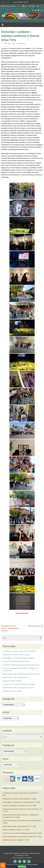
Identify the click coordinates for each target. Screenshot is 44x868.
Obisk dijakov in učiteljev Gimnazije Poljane (18, 658)
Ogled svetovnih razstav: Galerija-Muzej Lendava (10, 628)
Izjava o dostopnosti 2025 (21, 2)
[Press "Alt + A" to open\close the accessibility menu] (3, 865)
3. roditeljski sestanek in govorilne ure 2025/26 (19, 651)
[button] (22, 16)
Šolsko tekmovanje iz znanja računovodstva (18, 688)
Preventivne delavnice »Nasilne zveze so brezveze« (21, 665)
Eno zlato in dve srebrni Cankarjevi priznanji (18, 684)
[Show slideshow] (22, 613)
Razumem (22, 867)
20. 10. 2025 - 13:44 (9, 43)
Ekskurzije (22, 43)
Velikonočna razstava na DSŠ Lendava (16, 655)
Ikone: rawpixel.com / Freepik (22, 858)
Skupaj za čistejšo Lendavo (12, 681)
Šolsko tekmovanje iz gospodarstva (16, 677)
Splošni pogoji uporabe (8, 6)
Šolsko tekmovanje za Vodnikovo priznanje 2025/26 (21, 674)
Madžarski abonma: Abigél (12, 691)
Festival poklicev (35, 626)
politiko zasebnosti (33, 864)
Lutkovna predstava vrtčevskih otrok (16, 661)
